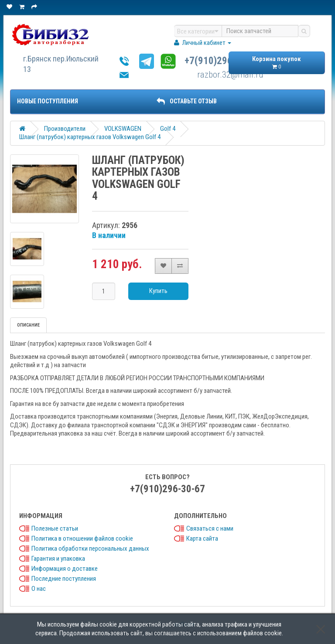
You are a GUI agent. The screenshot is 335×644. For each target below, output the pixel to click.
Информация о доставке (65, 569)
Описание (28, 325)
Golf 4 (168, 129)
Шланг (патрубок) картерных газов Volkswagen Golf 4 (90, 137)
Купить (158, 291)
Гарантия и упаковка (58, 559)
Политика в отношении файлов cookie (82, 538)
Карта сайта (202, 538)
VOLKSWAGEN (123, 129)
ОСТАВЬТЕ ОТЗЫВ (187, 101)
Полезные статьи (55, 528)
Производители (65, 129)
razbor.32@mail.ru (230, 75)
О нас (39, 589)
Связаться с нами (210, 528)
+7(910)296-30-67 (222, 61)
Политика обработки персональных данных (90, 549)
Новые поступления (48, 101)
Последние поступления (64, 579)
